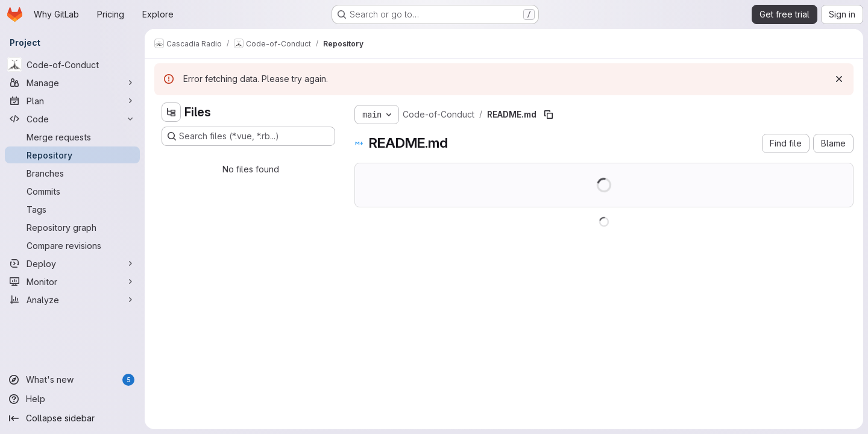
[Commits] (72, 191)
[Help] (72, 399)
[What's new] (72, 380)
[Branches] (72, 173)
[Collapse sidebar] (72, 418)
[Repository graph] (72, 227)
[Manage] (72, 83)
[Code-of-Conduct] (72, 64)
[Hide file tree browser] (171, 112)
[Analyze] (72, 300)
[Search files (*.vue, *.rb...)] (248, 136)
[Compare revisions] (72, 245)
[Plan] (72, 101)
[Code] (72, 119)
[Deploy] (72, 263)
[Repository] (72, 155)
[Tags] (72, 209)
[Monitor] (72, 281)
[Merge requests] (72, 137)
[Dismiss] (839, 79)
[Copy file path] (549, 115)
